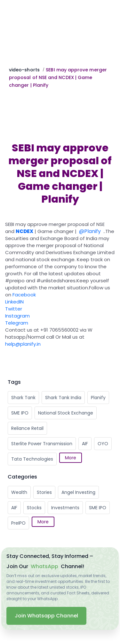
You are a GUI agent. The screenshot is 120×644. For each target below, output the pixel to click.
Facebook (24, 295)
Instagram (17, 316)
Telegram (17, 323)
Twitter (14, 309)
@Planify (90, 231)
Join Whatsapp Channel (46, 616)
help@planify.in (23, 344)
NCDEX (24, 231)
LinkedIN (14, 302)
